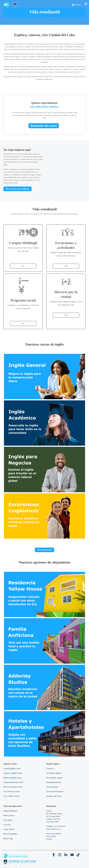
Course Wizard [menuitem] (9, 829)
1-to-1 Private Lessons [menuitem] (12, 791)
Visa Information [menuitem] (52, 787)
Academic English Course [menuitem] (13, 773)
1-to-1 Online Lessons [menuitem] (11, 796)
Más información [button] (44, 550)
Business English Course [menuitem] (12, 778)
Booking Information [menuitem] (54, 782)
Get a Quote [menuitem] (8, 820)
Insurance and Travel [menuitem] (54, 796)
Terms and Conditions (54, 834)
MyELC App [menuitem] (8, 838)
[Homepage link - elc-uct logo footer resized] (20, 863)
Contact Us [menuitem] (50, 768)
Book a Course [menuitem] (9, 815)
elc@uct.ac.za (56, 829)
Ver (23, 266)
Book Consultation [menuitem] (10, 834)
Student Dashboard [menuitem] (10, 811)
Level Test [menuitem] (7, 825)
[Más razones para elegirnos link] (17, 189)
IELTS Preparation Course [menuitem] (13, 787)
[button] (86, 4)
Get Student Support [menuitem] (54, 773)
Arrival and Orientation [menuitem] (55, 791)
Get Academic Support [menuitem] (54, 778)
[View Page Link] (44, 376)
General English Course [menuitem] (12, 768)
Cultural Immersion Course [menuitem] (13, 782)
